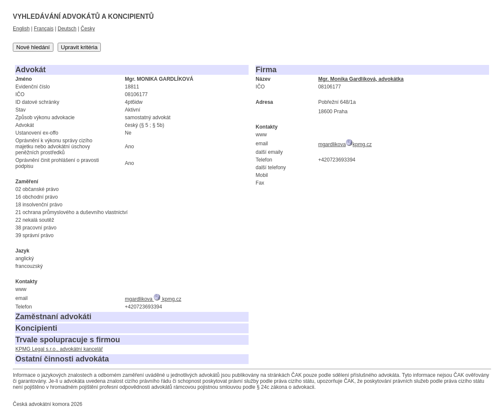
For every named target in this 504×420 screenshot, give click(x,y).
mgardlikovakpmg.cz (345, 144)
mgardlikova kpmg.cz (153, 299)
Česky (88, 29)
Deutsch (67, 29)
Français (44, 29)
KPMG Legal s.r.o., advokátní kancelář (59, 349)
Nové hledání (33, 47)
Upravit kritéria (79, 47)
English (21, 29)
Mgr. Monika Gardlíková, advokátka (361, 79)
